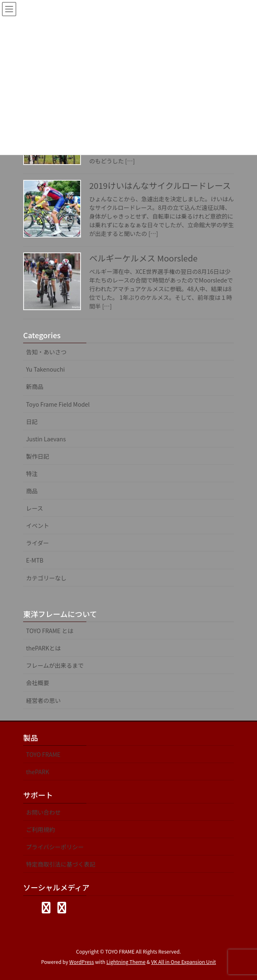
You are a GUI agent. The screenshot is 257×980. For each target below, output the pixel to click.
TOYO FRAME (43, 754)
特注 (32, 474)
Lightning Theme (126, 962)
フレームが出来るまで (55, 665)
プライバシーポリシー (55, 847)
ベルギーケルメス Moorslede (143, 258)
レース (35, 508)
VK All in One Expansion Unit (184, 962)
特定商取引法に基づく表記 (61, 864)
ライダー (37, 543)
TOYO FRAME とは (50, 631)
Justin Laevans (46, 439)
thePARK (38, 772)
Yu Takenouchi (45, 369)
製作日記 (38, 456)
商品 (32, 491)
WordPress (82, 962)
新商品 (35, 386)
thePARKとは (43, 648)
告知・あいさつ (46, 352)
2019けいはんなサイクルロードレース (160, 185)
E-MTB (35, 560)
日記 (32, 422)
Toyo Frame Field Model (58, 404)
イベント (38, 525)
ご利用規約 (40, 829)
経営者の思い (43, 700)
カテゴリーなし (46, 578)
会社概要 (38, 683)
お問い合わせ (43, 812)
